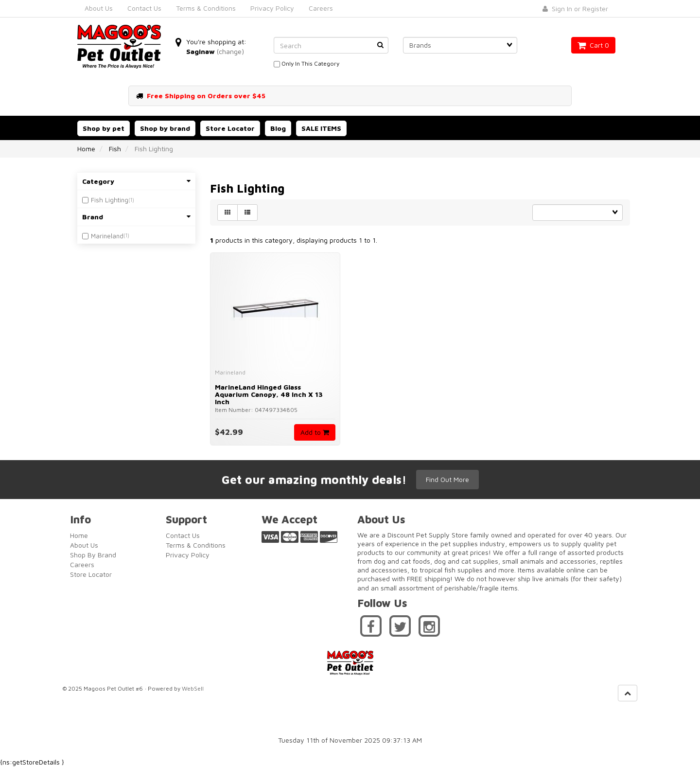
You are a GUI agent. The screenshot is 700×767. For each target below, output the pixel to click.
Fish (115, 149)
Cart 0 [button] (593, 45)
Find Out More (447, 479)
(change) (230, 51)
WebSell (193, 688)
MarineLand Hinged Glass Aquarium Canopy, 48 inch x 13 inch (269, 394)
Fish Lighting (110, 200)
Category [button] (136, 181)
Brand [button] (136, 217)
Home (86, 149)
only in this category (306, 64)
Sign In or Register (575, 9)
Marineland (107, 236)
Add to (315, 432)
